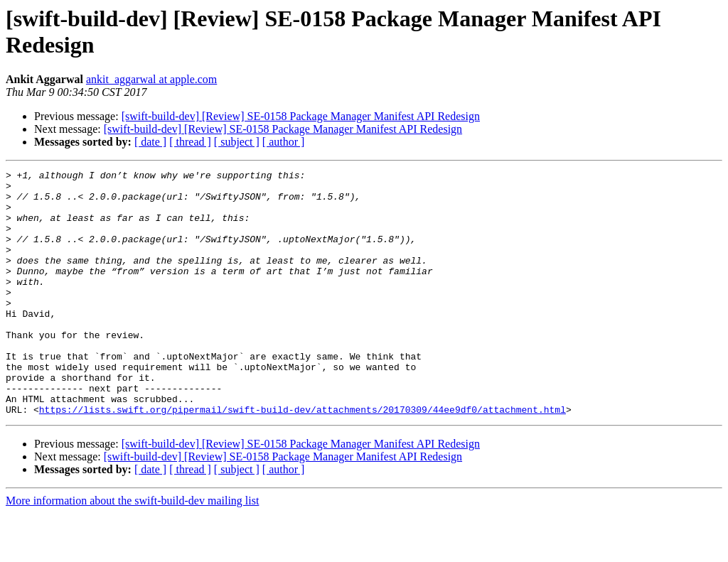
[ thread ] (190, 142)
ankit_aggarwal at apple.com (151, 79)
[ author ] (284, 142)
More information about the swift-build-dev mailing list (132, 550)
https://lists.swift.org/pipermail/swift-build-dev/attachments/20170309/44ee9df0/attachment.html (303, 458)
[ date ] (150, 142)
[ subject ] (237, 142)
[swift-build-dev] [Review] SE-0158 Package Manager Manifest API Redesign (301, 116)
